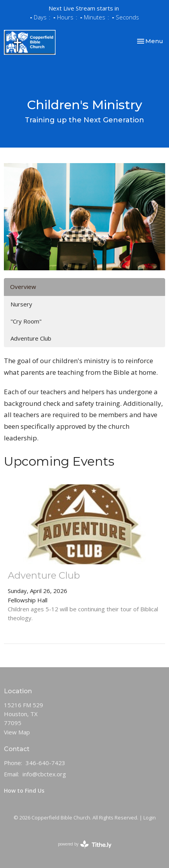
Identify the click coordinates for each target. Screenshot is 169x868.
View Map (17, 732)
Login (150, 818)
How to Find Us (24, 791)
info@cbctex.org (44, 774)
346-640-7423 (45, 763)
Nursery (21, 304)
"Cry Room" (26, 321)
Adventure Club (31, 338)
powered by (85, 845)
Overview (23, 287)
